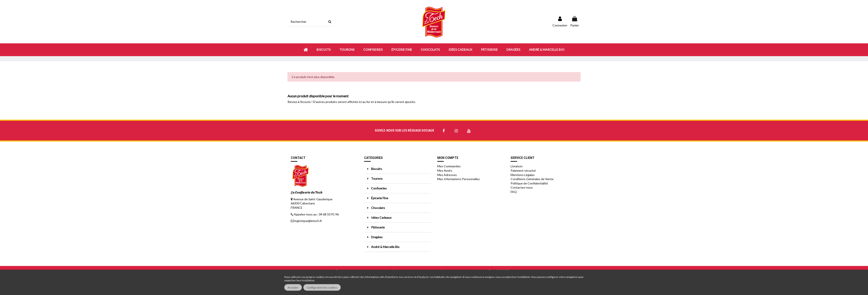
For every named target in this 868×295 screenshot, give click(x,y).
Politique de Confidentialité (529, 183)
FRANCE (297, 208)
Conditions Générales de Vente (532, 179)
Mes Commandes (449, 166)
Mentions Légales (523, 175)
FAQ (514, 192)
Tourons (377, 178)
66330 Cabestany (303, 203)
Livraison (517, 166)
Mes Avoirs (445, 170)
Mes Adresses (447, 175)
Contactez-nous (522, 187)
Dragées (377, 237)
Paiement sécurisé (523, 170)
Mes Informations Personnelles (459, 179)
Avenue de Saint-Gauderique (313, 199)
